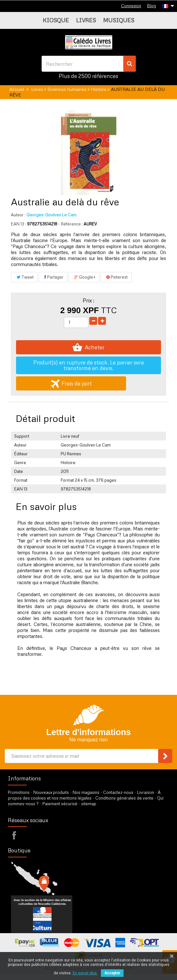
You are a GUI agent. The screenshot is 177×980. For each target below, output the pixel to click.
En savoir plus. (85, 973)
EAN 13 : (19, 224)
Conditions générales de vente (124, 798)
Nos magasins (86, 792)
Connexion (131, 6)
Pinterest (116, 277)
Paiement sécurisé (60, 804)
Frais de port (71, 383)
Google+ (84, 277)
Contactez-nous (118, 792)
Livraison (146, 792)
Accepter (112, 973)
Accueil (17, 89)
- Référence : (70, 224)
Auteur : (18, 215)
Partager (53, 277)
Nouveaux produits (51, 792)
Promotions (19, 792)
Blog (152, 6)
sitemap (89, 804)
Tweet (24, 277)
